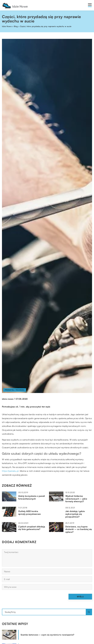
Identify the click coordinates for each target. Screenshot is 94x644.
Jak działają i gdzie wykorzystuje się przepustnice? (75, 514)
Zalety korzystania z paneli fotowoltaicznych (32, 497)
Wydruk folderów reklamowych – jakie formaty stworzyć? (76, 499)
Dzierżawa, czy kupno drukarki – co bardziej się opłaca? (79, 529)
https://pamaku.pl (10, 471)
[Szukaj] (89, 612)
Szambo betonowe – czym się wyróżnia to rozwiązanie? (47, 635)
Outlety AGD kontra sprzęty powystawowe (30, 513)
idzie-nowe (8, 399)
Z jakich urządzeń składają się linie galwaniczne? (32, 528)
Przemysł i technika (15, 390)
